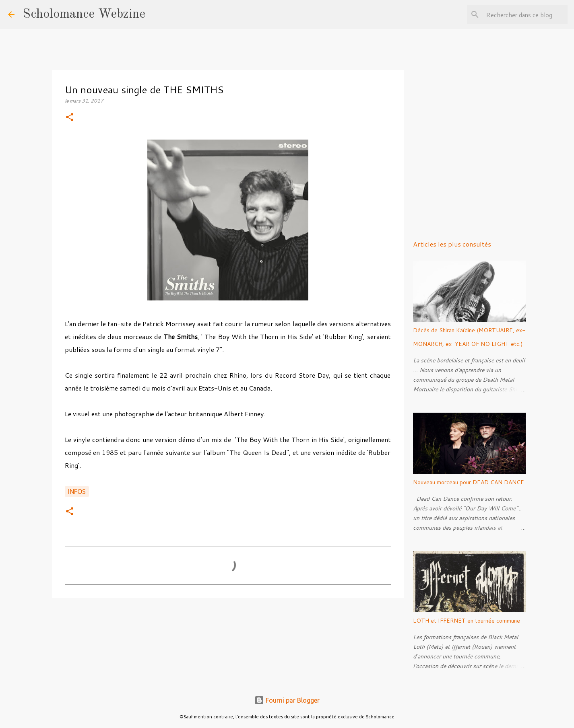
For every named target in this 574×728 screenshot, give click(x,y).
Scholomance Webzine (84, 14)
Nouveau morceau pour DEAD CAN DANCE (469, 482)
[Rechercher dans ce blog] (525, 14)
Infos (77, 492)
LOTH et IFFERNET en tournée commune (467, 621)
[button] (70, 118)
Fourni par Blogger (287, 700)
